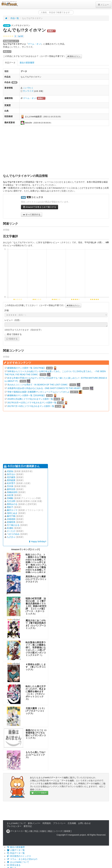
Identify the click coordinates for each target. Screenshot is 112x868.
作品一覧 (15, 18)
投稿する (12, 339)
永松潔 (10, 495)
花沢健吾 (11, 477)
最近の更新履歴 (16, 847)
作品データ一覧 (16, 853)
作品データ (10, 63)
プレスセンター (14, 826)
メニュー (103, 5)
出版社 (43, 831)
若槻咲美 (11, 522)
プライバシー (59, 823)
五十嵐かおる (13, 525)
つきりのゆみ (13, 534)
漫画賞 (67, 831)
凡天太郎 (11, 501)
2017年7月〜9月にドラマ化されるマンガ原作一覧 (31, 406)
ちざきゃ (11, 537)
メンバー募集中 (39, 793)
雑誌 (50, 831)
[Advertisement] (56, 150)
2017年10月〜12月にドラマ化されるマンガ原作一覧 (32, 403)
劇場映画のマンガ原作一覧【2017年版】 (26, 368)
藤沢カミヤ (12, 510)
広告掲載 (72, 823)
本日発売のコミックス (19, 856)
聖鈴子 (10, 507)
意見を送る (14, 865)
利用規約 (47, 823)
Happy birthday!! (38, 541)
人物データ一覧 (16, 850)
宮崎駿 (10, 498)
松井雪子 (11, 483)
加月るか (11, 474)
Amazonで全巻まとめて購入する (40, 207)
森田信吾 (11, 489)
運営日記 (28, 826)
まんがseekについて (16, 823)
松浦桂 (10, 528)
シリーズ (58, 831)
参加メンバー (34, 823)
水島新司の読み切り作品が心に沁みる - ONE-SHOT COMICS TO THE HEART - (45, 388)
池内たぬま (12, 513)
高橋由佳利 (12, 492)
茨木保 (10, 486)
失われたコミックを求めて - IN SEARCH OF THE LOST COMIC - (38, 385)
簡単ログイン (74, 56)
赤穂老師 (11, 519)
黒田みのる (12, 504)
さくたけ (11, 531)
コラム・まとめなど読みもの (22, 859)
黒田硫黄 (11, 480)
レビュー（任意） (13, 320)
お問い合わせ (84, 823)
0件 (21, 36)
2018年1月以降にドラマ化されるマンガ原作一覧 (30, 399)
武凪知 (10, 471)
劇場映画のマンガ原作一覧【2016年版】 (26, 395)
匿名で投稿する (13, 334)
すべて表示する (32, 214)
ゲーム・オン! (35, 44)
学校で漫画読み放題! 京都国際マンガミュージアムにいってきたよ (38, 392)
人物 (30, 831)
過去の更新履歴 (27, 63)
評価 (7, 310)
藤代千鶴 (11, 516)
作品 (36, 831)
